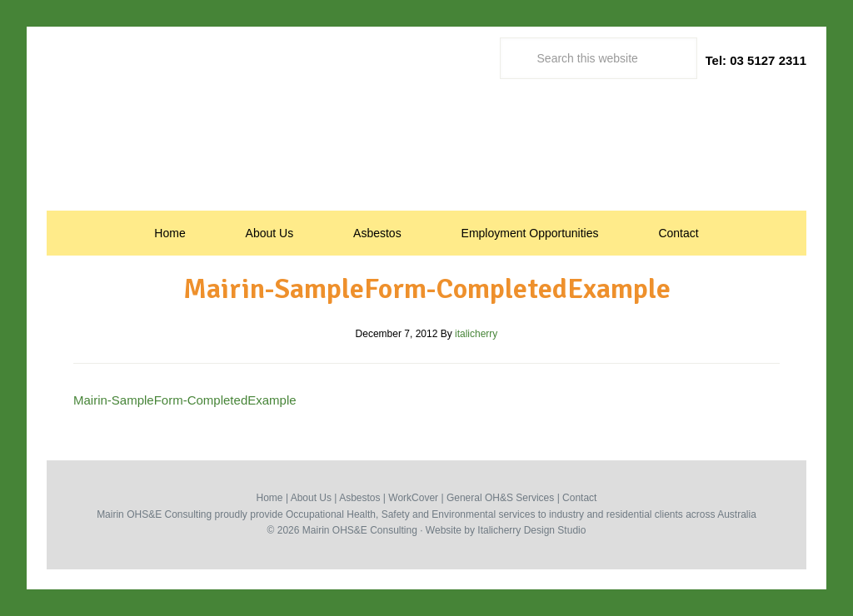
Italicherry (499, 530)
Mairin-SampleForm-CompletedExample (185, 400)
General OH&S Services (500, 498)
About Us (311, 498)
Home (270, 498)
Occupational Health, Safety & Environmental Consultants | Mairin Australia (426, 147)
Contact (579, 498)
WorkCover (413, 498)
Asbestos (359, 498)
